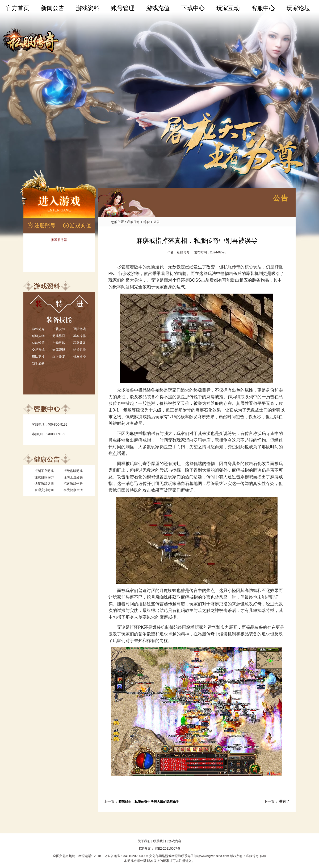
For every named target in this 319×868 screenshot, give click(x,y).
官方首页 (18, 8)
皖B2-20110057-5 (167, 849)
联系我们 (159, 841)
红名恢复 (59, 357)
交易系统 (38, 350)
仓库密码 (59, 350)
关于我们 (144, 841)
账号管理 (123, 8)
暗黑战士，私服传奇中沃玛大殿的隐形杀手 (149, 802)
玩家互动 (228, 8)
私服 (263, 856)
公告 (157, 222)
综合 (147, 222)
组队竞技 (38, 357)
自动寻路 (59, 343)
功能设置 (38, 343)
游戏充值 (158, 8)
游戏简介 (38, 329)
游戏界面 (59, 336)
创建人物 (38, 336)
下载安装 (59, 329)
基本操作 (79, 336)
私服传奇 (133, 222)
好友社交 (79, 357)
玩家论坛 (298, 8)
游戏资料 (88, 8)
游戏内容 (175, 841)
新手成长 (38, 364)
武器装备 (79, 343)
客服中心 (263, 8)
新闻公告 (53, 8)
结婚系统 (79, 350)
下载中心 (193, 8)
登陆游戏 (79, 329)
